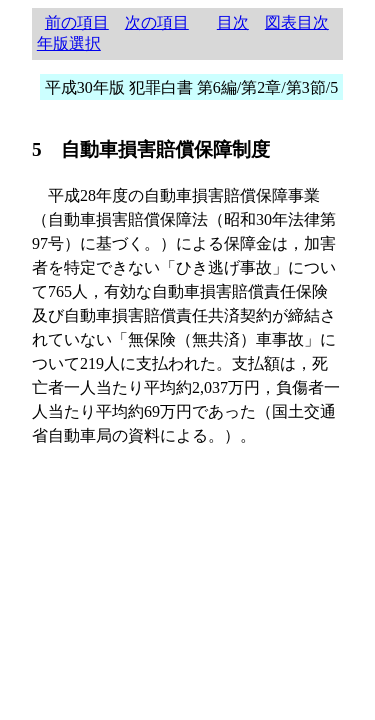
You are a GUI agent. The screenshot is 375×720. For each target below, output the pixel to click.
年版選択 (69, 43)
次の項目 (157, 22)
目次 (233, 22)
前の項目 (77, 22)
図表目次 (297, 22)
